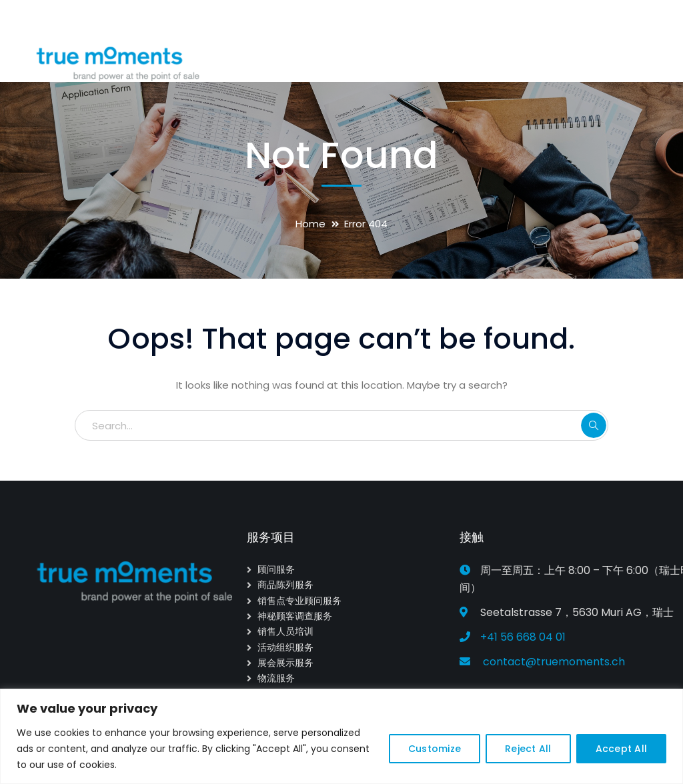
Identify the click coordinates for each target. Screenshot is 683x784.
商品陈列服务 (285, 585)
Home (310, 224)
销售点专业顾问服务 (299, 601)
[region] (341, 736)
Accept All (622, 749)
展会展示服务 (285, 663)
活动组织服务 (285, 647)
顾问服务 (276, 569)
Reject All (528, 749)
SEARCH (594, 425)
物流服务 (276, 678)
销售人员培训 (285, 631)
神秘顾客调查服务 (295, 616)
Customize (435, 749)
